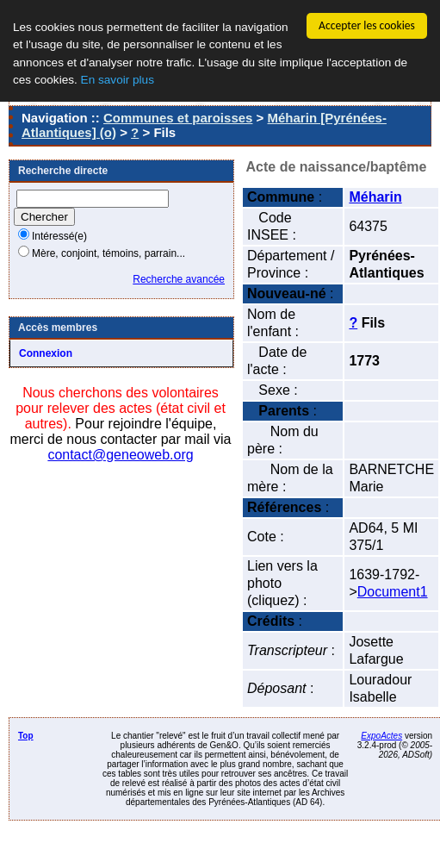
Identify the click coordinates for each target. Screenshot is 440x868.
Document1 (393, 592)
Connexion (46, 353)
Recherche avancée (179, 279)
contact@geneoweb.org (120, 455)
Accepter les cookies (367, 25)
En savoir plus (118, 80)
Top (26, 736)
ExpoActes (381, 736)
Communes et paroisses (178, 118)
